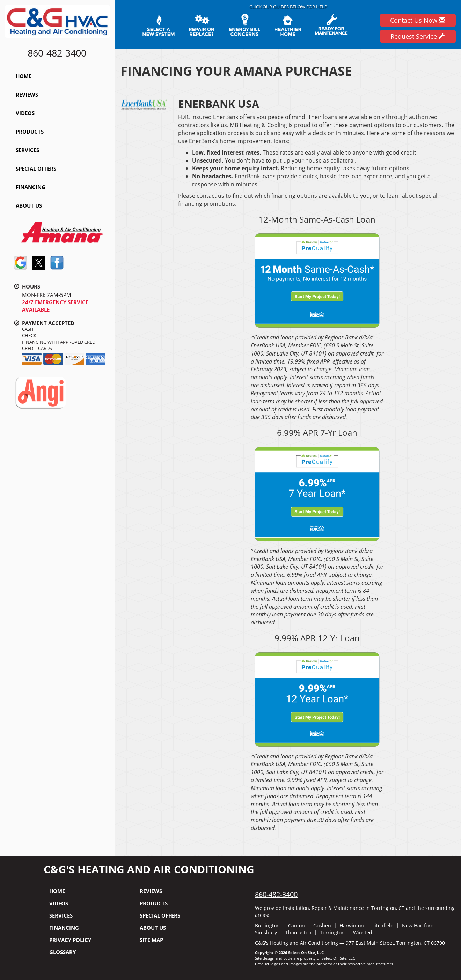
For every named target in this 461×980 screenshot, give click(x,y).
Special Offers (36, 169)
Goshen (322, 925)
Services (27, 150)
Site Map (151, 940)
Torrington (332, 932)
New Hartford (418, 925)
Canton (297, 925)
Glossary (63, 952)
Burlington (267, 925)
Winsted (363, 932)
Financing (31, 187)
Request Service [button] (418, 36)
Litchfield (383, 925)
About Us (29, 205)
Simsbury (266, 932)
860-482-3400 (276, 894)
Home (24, 76)
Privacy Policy (70, 940)
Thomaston (298, 932)
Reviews (27, 95)
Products (30, 132)
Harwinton (352, 925)
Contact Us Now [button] (418, 20)
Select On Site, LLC (306, 953)
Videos (25, 113)
